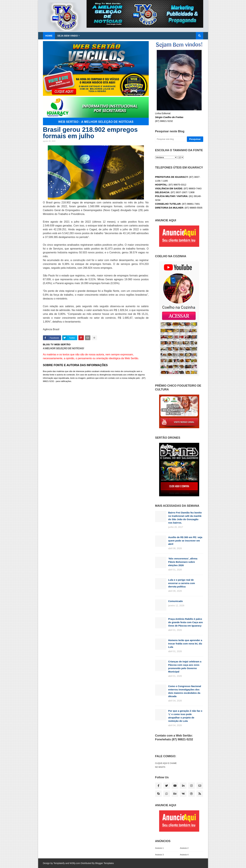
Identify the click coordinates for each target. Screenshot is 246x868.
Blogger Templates (105, 863)
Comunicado (176, 601)
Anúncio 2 (184, 848)
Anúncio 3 (159, 855)
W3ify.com (75, 863)
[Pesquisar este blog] (171, 139)
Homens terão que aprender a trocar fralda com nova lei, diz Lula (185, 644)
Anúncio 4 (184, 855)
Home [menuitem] (49, 36)
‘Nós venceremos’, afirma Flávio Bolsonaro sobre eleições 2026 (183, 562)
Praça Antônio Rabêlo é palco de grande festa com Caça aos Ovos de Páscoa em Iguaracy (186, 622)
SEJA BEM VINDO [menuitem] (68, 36)
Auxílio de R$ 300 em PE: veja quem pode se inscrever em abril (185, 541)
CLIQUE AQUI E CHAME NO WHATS (166, 765)
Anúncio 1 (159, 848)
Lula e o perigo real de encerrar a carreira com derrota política (182, 583)
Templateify (59, 863)
